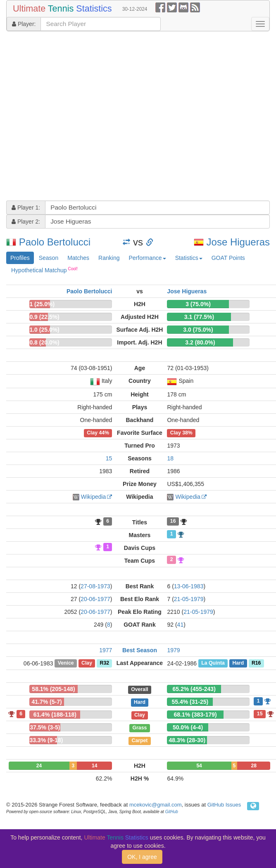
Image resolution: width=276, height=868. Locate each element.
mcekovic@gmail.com (156, 805)
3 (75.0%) (198, 304)
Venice (66, 663)
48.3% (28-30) (187, 740)
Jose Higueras (238, 242)
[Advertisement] (77, 117)
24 (39, 766)
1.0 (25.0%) (44, 330)
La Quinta (213, 663)
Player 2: (26, 222)
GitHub (172, 812)
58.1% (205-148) (53, 689)
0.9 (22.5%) (44, 317)
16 (173, 521)
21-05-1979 (189, 599)
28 (254, 766)
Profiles (20, 258)
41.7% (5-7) (47, 702)
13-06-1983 (189, 586)
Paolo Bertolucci (55, 242)
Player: (24, 24)
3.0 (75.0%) (198, 330)
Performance (147, 258)
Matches (78, 258)
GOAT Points (228, 258)
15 (109, 458)
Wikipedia (94, 497)
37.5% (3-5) (45, 727)
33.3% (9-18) (46, 740)
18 (170, 458)
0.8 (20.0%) (44, 342)
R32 (105, 663)
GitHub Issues (224, 805)
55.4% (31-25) (190, 702)
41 (181, 625)
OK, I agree (142, 857)
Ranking (109, 258)
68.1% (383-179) (195, 715)
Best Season (140, 650)
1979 (173, 650)
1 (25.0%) (42, 304)
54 (199, 766)
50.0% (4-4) (188, 727)
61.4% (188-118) (55, 715)
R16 (256, 663)
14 (94, 766)
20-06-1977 (95, 599)
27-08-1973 (95, 586)
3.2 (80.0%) (200, 342)
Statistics (189, 258)
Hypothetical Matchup (44, 270)
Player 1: (26, 208)
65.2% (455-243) (194, 689)
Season (49, 258)
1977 (106, 650)
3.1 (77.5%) (199, 317)
